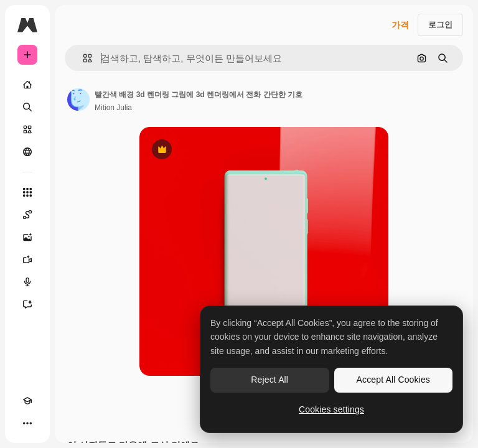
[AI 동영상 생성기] (27, 259)
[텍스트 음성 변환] (27, 282)
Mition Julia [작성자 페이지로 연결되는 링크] (113, 108)
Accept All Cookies (393, 380)
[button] (82, 58)
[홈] (27, 85)
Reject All (269, 380)
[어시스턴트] (27, 304)
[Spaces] (27, 215)
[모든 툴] (27, 192)
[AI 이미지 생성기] (27, 237)
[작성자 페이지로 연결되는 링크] (78, 100)
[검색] (27, 107)
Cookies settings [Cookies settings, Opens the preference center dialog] (331, 409)
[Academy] (27, 401)
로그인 (440, 25)
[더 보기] (27, 423)
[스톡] (27, 129)
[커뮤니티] (27, 152)
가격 (400, 25)
